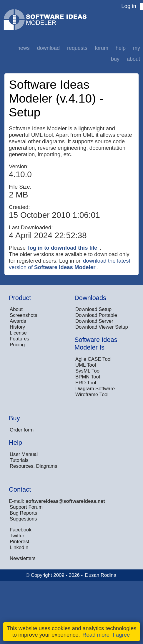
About (133, 59)
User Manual (24, 454)
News (24, 48)
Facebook (21, 530)
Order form (22, 430)
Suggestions (23, 519)
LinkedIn (19, 547)
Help (121, 48)
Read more (96, 635)
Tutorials (19, 460)
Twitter (17, 536)
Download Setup (93, 309)
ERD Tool (86, 383)
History (17, 327)
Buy (115, 59)
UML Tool (86, 365)
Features (19, 339)
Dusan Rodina (101, 575)
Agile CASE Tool (93, 359)
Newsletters (23, 558)
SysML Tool (88, 371)
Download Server (94, 321)
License (18, 333)
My (137, 48)
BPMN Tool (88, 377)
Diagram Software (95, 389)
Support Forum (26, 507)
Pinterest (19, 542)
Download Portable (96, 315)
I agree (121, 635)
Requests (77, 48)
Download (48, 48)
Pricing (17, 345)
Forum (102, 48)
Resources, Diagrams (33, 466)
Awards (18, 321)
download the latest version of (70, 264)
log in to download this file (63, 248)
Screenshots (23, 315)
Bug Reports (23, 513)
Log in (129, 6)
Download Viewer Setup (102, 327)
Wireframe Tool (92, 395)
